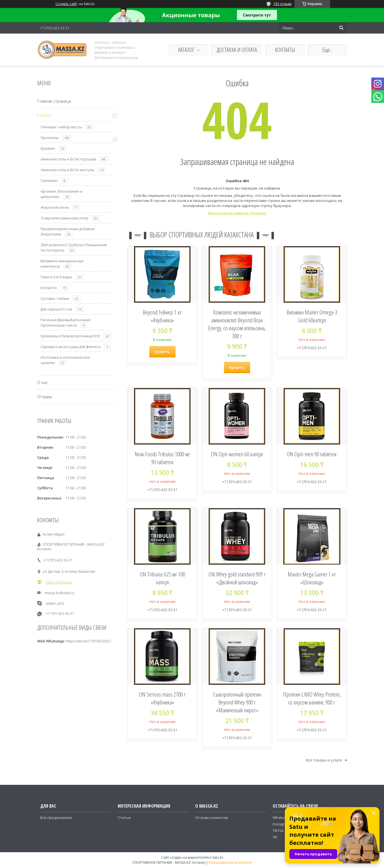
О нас (43, 383)
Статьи (124, 818)
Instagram (281, 824)
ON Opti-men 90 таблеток (312, 454)
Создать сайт (66, 4)
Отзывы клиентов (212, 818)
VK (275, 837)
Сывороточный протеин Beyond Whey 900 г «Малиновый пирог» (237, 702)
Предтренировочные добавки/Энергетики (68, 231)
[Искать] (341, 28)
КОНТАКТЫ (285, 50)
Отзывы (45, 397)
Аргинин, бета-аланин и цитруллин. (61, 194)
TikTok (278, 830)
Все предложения (56, 818)
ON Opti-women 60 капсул (237, 454)
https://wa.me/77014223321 (88, 641)
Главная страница (54, 101)
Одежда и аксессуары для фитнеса (71, 347)
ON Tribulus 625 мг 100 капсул (162, 578)
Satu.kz (218, 857)
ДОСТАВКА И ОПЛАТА (237, 50)
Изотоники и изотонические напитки (65, 360)
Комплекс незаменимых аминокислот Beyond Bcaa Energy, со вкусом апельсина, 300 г (237, 324)
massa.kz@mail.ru (60, 593)
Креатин (48, 148)
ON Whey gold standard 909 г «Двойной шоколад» (237, 578)
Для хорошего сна (56, 309)
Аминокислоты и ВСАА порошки (68, 159)
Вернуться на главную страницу (237, 213)
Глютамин (49, 180)
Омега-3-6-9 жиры (56, 277)
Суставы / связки (55, 298)
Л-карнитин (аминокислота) (64, 218)
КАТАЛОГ (186, 50)
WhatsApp (282, 818)
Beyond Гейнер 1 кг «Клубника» (162, 316)
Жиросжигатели (55, 207)
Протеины (49, 138)
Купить (162, 352)
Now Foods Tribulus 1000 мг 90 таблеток (162, 458)
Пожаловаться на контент (230, 863)
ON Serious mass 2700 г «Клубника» (162, 698)
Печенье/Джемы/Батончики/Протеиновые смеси (66, 322)
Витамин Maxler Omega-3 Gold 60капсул (312, 316)
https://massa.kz (59, 582)
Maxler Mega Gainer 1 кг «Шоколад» (312, 578)
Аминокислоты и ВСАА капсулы (67, 170)
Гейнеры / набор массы (61, 127)
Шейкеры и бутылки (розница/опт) (70, 336)
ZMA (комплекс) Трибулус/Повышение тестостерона (74, 247)
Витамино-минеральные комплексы (62, 264)
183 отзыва (282, 4)
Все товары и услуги (324, 760)
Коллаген (49, 288)
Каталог (45, 115)
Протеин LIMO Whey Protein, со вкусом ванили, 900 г (312, 698)
